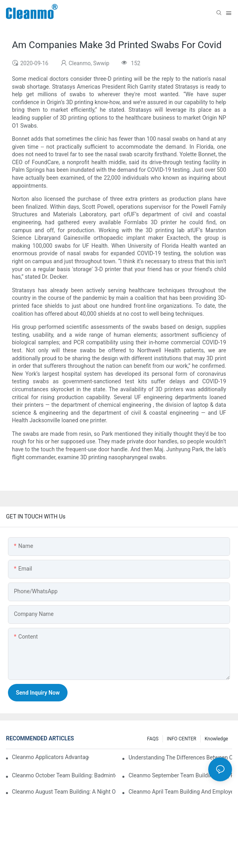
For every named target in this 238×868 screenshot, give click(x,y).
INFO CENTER (182, 739)
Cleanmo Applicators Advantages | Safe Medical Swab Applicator (50, 757)
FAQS (153, 739)
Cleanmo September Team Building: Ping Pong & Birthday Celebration (180, 775)
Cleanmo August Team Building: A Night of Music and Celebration (64, 792)
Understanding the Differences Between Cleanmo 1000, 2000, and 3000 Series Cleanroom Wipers (180, 757)
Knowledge (216, 739)
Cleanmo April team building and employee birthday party (180, 792)
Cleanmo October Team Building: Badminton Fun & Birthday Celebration (64, 775)
